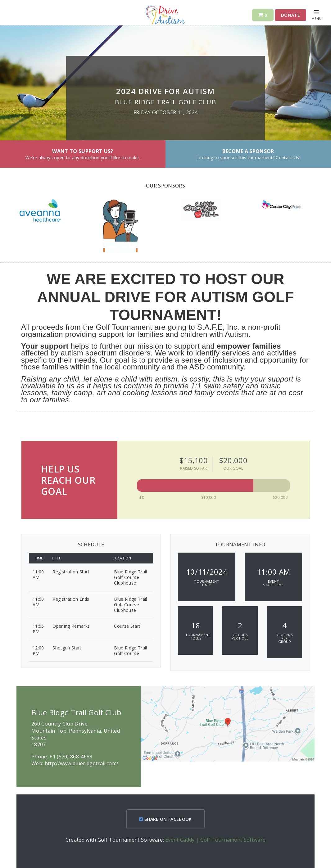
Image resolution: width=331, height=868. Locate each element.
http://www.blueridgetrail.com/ (82, 763)
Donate (290, 15)
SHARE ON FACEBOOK (165, 819)
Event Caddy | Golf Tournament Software (215, 840)
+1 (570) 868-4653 (71, 757)
